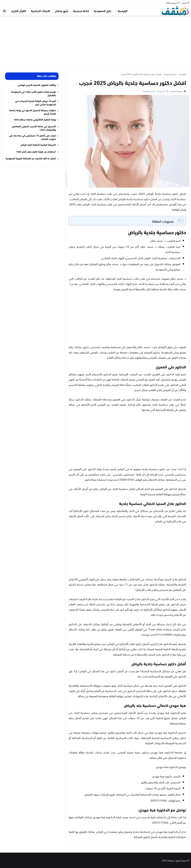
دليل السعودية (103, 11)
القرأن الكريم (19, 11)
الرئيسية (123, 11)
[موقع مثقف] (176, 10)
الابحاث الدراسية (40, 11)
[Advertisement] (95, 40)
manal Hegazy (176, 91)
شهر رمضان (62, 11)
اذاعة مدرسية (81, 11)
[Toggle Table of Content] (179, 221)
